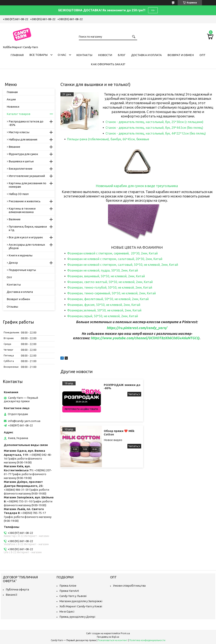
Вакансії (11, 595)
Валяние (15, 219)
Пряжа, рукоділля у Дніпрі (77, 617)
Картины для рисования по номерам (27, 185)
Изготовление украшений (27, 176)
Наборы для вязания (23, 139)
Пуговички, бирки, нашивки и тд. (28, 228)
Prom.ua (125, 633)
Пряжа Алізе (68, 586)
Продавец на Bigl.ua (108, 637)
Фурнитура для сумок (23, 154)
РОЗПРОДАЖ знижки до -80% (116, 386)
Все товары (38, 55)
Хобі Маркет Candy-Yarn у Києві (81, 606)
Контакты (84, 55)
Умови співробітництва (129, 586)
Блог (122, 55)
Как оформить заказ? (108, 64)
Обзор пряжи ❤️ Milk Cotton (193, 387)
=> (153, 10)
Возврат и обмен (181, 55)
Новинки (13, 107)
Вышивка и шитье (21, 161)
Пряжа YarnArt (69, 591)
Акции (11, 99)
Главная (17, 55)
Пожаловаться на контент (113, 640)
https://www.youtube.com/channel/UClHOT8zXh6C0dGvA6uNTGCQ (145, 338)
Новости (105, 55)
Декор (13, 263)
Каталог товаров (19, 114)
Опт (202, 55)
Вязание (14, 147)
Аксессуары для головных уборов (27, 246)
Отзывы (12, 307)
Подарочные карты (22, 270)
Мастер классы (19, 132)
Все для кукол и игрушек (26, 237)
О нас (62, 55)
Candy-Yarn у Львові (73, 596)
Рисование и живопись (25, 201)
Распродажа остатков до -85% (26, 123)
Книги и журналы (21, 255)
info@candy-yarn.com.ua (24, 421)
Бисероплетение (21, 169)
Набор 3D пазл (19, 194)
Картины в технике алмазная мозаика (22, 210)
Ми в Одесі (67, 611)
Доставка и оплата (146, 55)
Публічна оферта (17, 589)
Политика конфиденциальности (147, 640)
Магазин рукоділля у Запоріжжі (81, 601)
